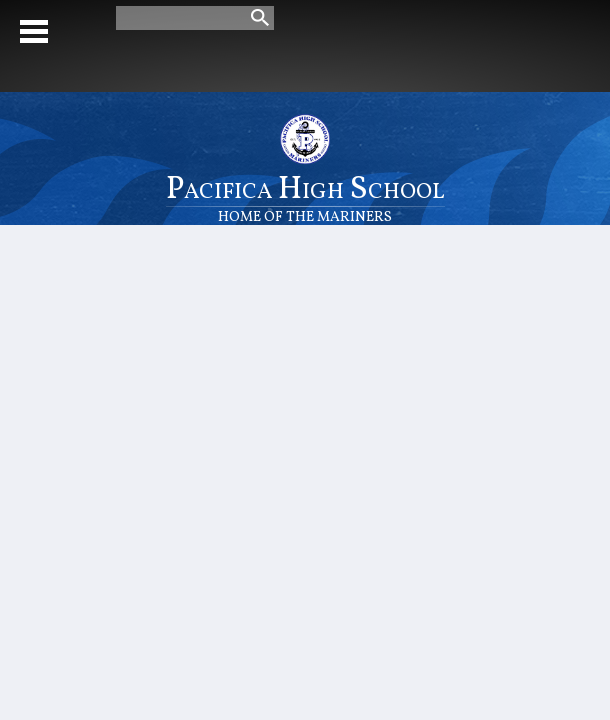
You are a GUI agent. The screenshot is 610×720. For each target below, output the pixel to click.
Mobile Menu (34, 31)
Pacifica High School (305, 196)
